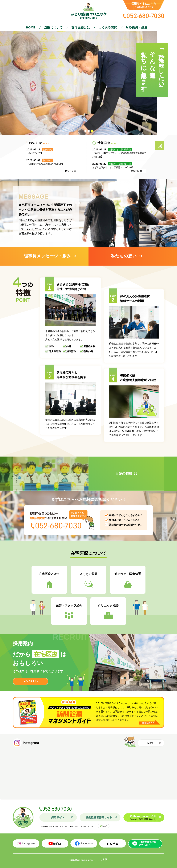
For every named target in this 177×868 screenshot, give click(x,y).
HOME (31, 27)
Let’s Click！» (30, 681)
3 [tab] (92, 131)
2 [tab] (89, 131)
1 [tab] (85, 131)
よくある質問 (108, 27)
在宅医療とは (81, 27)
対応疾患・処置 (137, 27)
